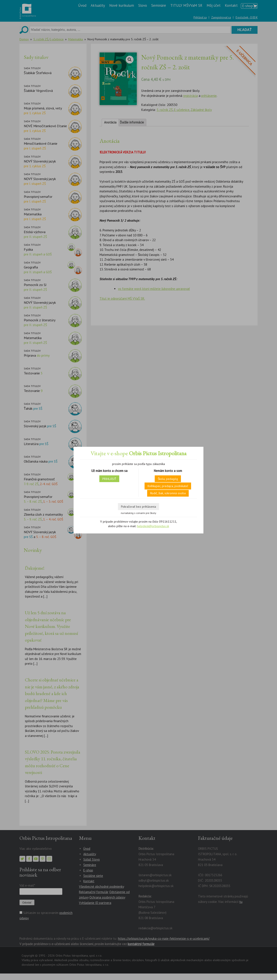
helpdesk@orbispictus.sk (153, 526)
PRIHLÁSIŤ (109, 479)
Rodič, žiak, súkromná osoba (168, 493)
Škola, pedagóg (168, 479)
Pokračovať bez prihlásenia (138, 507)
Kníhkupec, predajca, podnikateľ (168, 486)
